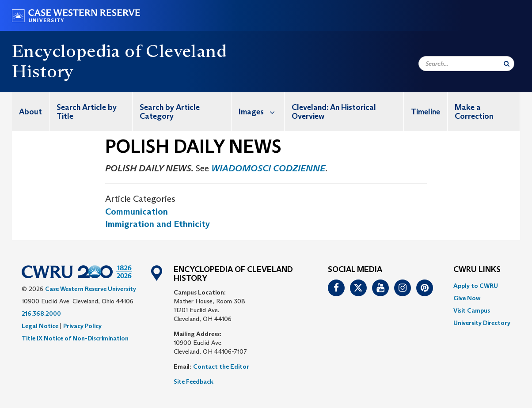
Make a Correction (474, 112)
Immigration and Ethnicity (158, 224)
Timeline (426, 112)
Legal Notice (40, 326)
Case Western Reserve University (91, 289)
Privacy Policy (82, 326)
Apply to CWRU (476, 286)
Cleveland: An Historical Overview (334, 112)
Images (261, 111)
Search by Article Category (170, 112)
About (30, 112)
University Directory (482, 323)
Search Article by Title (87, 112)
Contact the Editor (221, 366)
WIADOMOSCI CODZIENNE (268, 168)
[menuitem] (31, 111)
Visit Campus (472, 310)
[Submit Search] (507, 64)
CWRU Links (477, 270)
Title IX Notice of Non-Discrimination (75, 338)
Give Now (467, 298)
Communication (137, 212)
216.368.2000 (41, 314)
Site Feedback (194, 382)
